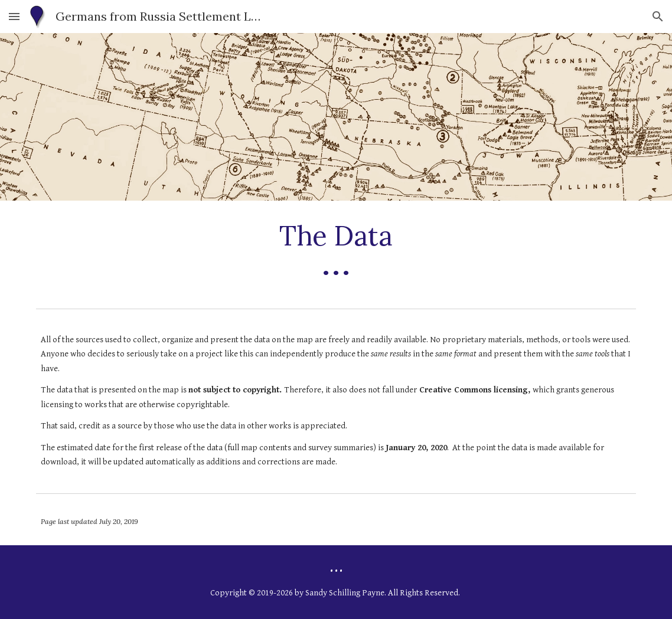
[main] (336, 252)
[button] (14, 16)
